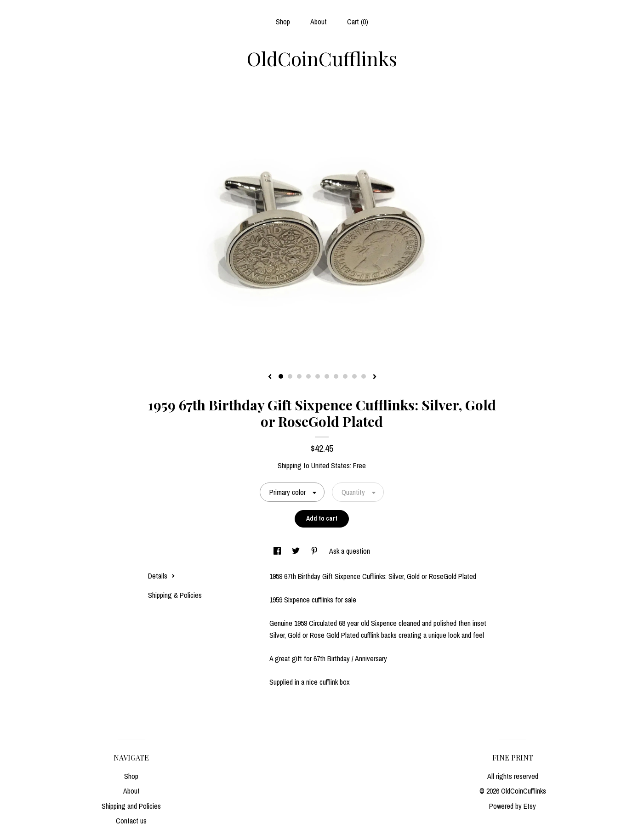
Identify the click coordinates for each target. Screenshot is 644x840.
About (319, 22)
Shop (283, 22)
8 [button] (345, 376)
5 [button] (318, 376)
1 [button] (281, 376)
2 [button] (290, 376)
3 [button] (299, 376)
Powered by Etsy (513, 806)
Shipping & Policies (175, 595)
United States (331, 465)
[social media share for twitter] (297, 551)
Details (162, 576)
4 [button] (308, 376)
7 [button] (336, 376)
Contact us (131, 821)
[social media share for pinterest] (315, 551)
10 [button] (364, 376)
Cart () (358, 22)
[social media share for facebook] (278, 551)
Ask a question (350, 551)
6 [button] (327, 376)
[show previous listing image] (270, 377)
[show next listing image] (375, 377)
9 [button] (354, 376)
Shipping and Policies (131, 806)
